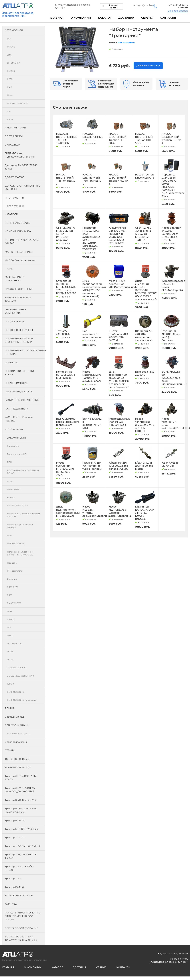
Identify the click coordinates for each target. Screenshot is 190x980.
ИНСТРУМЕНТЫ (14, 198)
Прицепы (12, 563)
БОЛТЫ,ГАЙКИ (14, 136)
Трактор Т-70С (13, 879)
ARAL (10, 269)
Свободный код (14, 717)
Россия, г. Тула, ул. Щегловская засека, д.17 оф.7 (169, 960)
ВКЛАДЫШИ (12, 145)
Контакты (168, 18)
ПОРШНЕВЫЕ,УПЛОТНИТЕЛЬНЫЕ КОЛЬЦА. (25, 352)
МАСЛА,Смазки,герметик (20, 260)
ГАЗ (9, 39)
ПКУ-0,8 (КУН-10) (16, 544)
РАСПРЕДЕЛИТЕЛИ (17, 409)
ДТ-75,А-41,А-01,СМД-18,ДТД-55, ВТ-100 (23, 472)
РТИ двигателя (15, 571)
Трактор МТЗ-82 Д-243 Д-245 (22, 829)
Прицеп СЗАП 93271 (17, 103)
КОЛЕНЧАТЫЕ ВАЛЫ (18, 223)
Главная (57, 18)
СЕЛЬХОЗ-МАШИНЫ (17, 725)
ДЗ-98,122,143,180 (15, 177)
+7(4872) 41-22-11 (168, 953)
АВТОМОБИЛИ (14, 30)
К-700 (10, 481)
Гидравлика (13, 446)
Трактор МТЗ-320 (15, 820)
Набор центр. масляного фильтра (20, 526)
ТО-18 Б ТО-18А (15, 643)
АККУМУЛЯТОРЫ (15, 128)
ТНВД (10, 635)
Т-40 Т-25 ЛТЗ (14, 603)
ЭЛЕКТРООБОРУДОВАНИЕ (21, 928)
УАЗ (9, 111)
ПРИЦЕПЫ (11, 363)
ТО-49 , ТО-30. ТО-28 (17, 759)
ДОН (10, 462)
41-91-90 (183, 953)
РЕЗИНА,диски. (14, 429)
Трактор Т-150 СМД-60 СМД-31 (23, 846)
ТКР (9, 627)
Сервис (147, 18)
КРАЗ (10, 79)
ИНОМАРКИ (14, 63)
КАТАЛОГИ (11, 214)
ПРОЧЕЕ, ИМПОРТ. (16, 383)
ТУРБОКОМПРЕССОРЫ (19, 896)
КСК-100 (11, 497)
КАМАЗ (11, 71)
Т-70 (9, 611)
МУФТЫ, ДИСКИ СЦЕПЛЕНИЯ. (15, 279)
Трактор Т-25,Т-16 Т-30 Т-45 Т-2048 (21, 856)
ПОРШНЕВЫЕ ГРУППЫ (19, 330)
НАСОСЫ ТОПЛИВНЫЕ (19, 289)
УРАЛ (10, 119)
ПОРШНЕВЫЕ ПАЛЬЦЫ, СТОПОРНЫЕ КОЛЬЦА (19, 340)
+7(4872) (177, 5)
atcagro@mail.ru (143, 5)
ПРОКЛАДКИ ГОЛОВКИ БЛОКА (19, 373)
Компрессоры (14, 489)
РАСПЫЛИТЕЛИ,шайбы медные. (19, 419)
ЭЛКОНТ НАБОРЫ (17, 668)
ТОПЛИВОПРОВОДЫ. (18, 767)
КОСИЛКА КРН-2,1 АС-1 (19, 734)
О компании (81, 18)
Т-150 (10, 595)
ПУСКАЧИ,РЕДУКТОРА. (19, 392)
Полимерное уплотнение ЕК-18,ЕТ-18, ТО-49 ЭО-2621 (21, 553)
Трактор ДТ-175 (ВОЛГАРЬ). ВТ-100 (21, 778)
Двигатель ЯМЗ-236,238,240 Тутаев (21, 167)
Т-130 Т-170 (13, 587)
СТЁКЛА (10, 750)
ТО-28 (10, 651)
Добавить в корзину (148, 66)
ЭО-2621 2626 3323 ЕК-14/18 (20, 676)
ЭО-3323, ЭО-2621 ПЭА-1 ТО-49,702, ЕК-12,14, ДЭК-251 (21, 938)
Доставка (126, 18)
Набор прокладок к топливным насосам (23, 515)
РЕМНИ (9, 708)
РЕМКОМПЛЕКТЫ (16, 438)
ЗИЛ (9, 55)
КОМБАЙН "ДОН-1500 (18, 231)
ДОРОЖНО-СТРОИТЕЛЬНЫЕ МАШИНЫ (22, 187)
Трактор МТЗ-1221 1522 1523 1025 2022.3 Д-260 (20, 810)
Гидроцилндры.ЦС (17, 454)
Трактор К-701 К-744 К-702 (21, 800)
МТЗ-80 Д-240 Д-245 (17, 505)
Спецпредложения (16, 742)
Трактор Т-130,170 (15, 837)
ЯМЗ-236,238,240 (16, 692)
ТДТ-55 (11, 619)
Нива (10, 95)
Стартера (12, 579)
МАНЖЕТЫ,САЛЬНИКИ (19, 252)
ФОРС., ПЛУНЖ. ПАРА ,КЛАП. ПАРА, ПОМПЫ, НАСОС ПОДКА (22, 916)
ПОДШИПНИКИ (14, 322)
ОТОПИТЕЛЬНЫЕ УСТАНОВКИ (15, 311)
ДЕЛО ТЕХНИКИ (16, 206)
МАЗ (9, 87)
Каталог (105, 18)
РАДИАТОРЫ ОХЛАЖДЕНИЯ (22, 400)
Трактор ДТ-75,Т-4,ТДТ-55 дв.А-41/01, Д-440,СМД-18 (20, 790)
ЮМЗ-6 (11, 684)
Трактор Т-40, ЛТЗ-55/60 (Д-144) (19, 868)
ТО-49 (10, 660)
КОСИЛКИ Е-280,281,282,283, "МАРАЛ (22, 242)
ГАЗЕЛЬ (11, 47)
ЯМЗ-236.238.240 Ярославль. (22, 700)
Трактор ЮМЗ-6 (14, 887)
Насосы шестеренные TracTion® (18, 299)
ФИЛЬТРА (11, 904)
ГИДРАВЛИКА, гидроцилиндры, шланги (20, 155)
